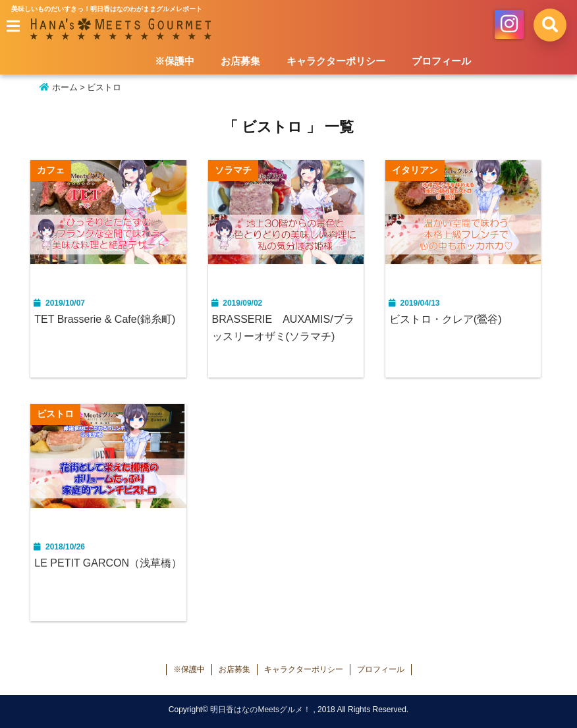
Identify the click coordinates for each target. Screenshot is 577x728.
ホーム (59, 87)
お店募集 (240, 61)
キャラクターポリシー (336, 61)
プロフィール (441, 61)
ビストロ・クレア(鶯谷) (446, 319)
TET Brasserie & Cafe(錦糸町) (105, 319)
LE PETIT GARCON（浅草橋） (108, 563)
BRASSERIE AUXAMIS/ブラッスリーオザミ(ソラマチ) (283, 328)
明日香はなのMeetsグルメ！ (261, 710)
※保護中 (175, 61)
